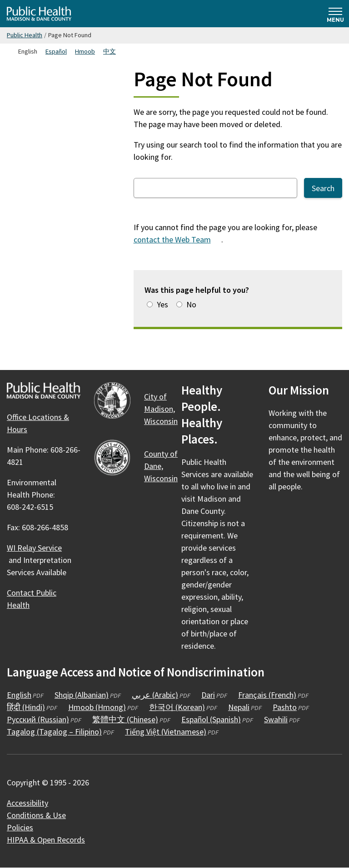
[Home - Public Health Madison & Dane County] (39, 14)
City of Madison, (166, 409)
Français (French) (267, 695)
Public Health (25, 35)
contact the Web (177, 239)
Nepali (239, 707)
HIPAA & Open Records (46, 840)
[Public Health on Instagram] (301, 513)
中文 (110, 51)
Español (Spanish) (211, 719)
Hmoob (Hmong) (97, 707)
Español (56, 51)
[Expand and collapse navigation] (335, 14)
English (19, 695)
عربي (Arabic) (155, 695)
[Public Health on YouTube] (326, 513)
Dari (208, 695)
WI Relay (40, 548)
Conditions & (42, 815)
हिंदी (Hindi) (26, 707)
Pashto (285, 707)
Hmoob (85, 51)
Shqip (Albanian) (82, 695)
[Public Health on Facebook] (277, 513)
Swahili (276, 719)
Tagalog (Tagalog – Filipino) (54, 732)
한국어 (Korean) (177, 707)
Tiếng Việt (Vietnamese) (166, 732)
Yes (162, 304)
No (191, 304)
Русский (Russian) (38, 719)
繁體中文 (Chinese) (125, 719)
